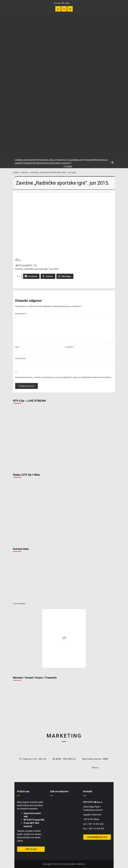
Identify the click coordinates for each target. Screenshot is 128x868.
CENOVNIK (55, 163)
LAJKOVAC (27, 160)
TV (85, 160)
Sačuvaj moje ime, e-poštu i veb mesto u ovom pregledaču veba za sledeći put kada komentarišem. (63, 377)
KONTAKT (66, 163)
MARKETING (22, 163)
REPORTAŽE (35, 163)
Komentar (21, 314)
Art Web (62, 864)
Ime (18, 347)
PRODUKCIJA (100, 160)
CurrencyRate (19, 603)
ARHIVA (45, 163)
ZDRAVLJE (46, 160)
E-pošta (70, 347)
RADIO (90, 160)
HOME (18, 160)
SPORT (36, 160)
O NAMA (68, 167)
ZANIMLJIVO (77, 160)
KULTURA (56, 160)
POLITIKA (66, 160)
